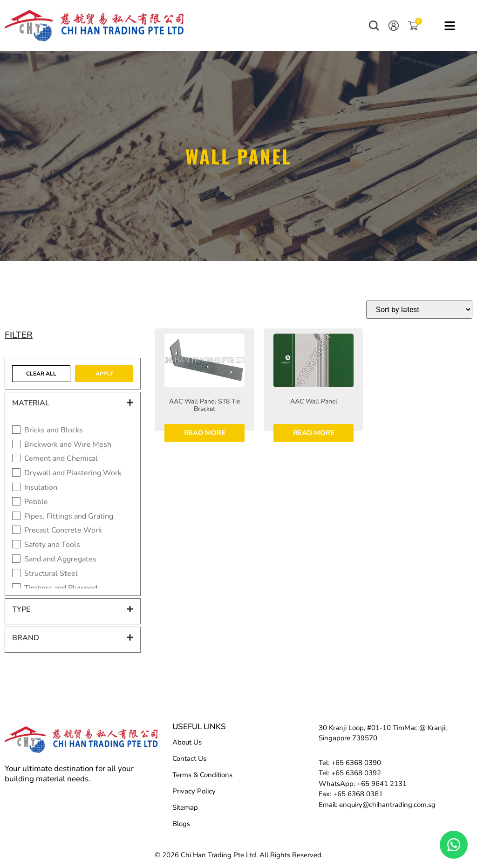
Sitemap (185, 807)
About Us (187, 742)
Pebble (36, 502)
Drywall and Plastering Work (73, 473)
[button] (374, 26)
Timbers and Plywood (61, 588)
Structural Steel (51, 574)
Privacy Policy (194, 791)
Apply (104, 374)
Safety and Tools (52, 545)
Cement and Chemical (61, 459)
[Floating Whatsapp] (454, 845)
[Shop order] (419, 310)
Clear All (41, 374)
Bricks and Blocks (54, 430)
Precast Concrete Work (63, 530)
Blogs (181, 824)
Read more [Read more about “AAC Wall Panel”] (314, 433)
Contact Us (189, 759)
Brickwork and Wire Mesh (68, 445)
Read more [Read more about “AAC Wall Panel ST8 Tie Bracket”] (205, 433)
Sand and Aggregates (60, 559)
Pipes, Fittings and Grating (69, 516)
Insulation (41, 488)
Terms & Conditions (202, 775)
